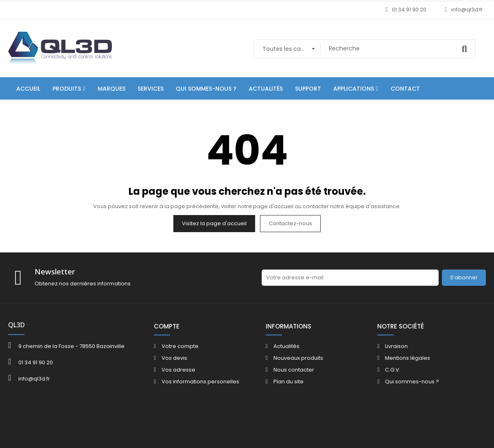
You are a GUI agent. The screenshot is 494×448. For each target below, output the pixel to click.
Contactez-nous (290, 223)
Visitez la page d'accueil (214, 223)
